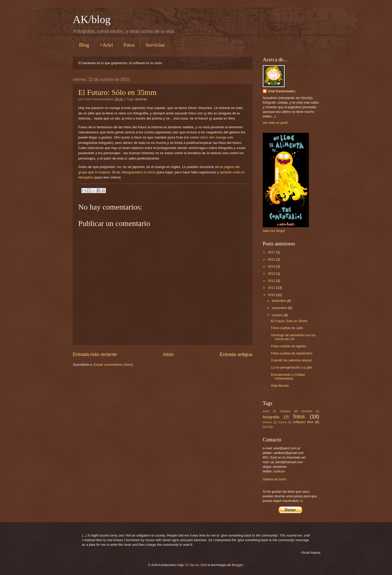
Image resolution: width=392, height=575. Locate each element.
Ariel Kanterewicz (282, 91)
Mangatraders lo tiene (139, 172)
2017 (272, 252)
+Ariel (106, 45)
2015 (272, 259)
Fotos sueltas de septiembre (292, 353)
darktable (307, 411)
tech (266, 427)
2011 (272, 288)
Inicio (168, 354)
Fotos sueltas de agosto (288, 346)
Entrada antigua (236, 354)
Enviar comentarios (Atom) (113, 365)
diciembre (279, 301)
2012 (272, 281)
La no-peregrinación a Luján (291, 367)
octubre (278, 315)
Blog (84, 45)
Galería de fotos (275, 479)
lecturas (141, 99)
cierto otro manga (213, 137)
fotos (299, 416)
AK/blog (92, 19)
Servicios (155, 45)
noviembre (280, 308)
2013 (272, 274)
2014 (272, 266)
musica (283, 422)
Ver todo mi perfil (275, 123)
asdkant (279, 471)
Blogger (238, 565)
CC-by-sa (192, 565)
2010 (272, 295)
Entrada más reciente (95, 354)
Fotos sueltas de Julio (287, 328)
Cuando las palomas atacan (291, 360)
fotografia (271, 417)
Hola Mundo (280, 386)
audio (266, 411)
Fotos (129, 45)
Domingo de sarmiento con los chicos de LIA (293, 337)
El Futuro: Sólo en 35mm (117, 92)
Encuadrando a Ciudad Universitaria (288, 376)
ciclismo (285, 411)
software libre (303, 422)
